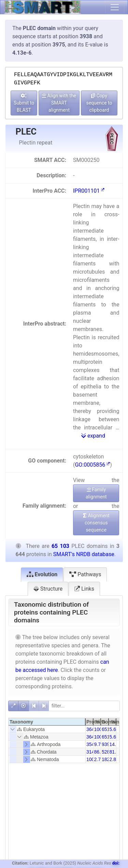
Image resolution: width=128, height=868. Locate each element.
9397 (107, 744)
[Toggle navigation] (115, 7)
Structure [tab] (48, 589)
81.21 (116, 752)
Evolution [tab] (42, 574)
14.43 (116, 744)
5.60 (114, 729)
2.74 (99, 759)
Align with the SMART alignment (59, 103)
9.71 (99, 744)
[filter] (84, 706)
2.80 (114, 759)
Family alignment (96, 493)
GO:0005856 (92, 465)
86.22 (100, 752)
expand (93, 436)
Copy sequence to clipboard (99, 103)
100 (90, 759)
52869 (108, 752)
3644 (92, 729)
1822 (107, 759)
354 (90, 744)
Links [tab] (84, 589)
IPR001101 (89, 191)
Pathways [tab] (85, 574)
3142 (92, 752)
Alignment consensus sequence (96, 523)
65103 (108, 729)
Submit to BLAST (24, 103)
